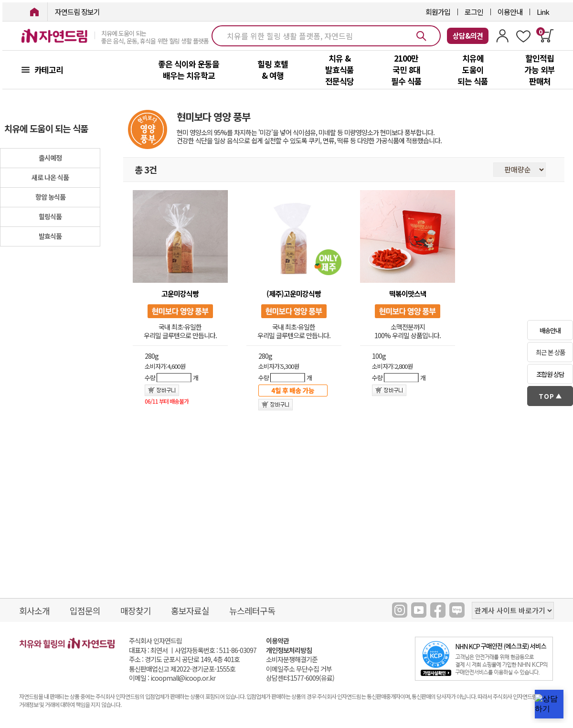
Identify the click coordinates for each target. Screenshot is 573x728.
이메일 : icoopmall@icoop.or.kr (172, 678)
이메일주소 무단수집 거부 (299, 669)
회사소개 (34, 610)
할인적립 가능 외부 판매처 (540, 70)
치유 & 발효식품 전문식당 (340, 70)
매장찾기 (136, 610)
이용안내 (510, 12)
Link (543, 12)
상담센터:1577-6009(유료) (300, 678)
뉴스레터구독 (252, 610)
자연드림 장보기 (77, 12)
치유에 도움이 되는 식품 (473, 70)
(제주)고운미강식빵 (294, 294)
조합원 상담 (550, 374)
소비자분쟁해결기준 (292, 659)
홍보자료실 (190, 610)
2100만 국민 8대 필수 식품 (406, 70)
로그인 (474, 12)
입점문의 (85, 610)
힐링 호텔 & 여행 (273, 70)
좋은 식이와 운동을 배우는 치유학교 (189, 70)
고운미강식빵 (180, 294)
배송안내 (550, 330)
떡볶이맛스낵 (408, 294)
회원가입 (438, 12)
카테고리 (49, 70)
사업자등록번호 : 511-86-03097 (216, 650)
